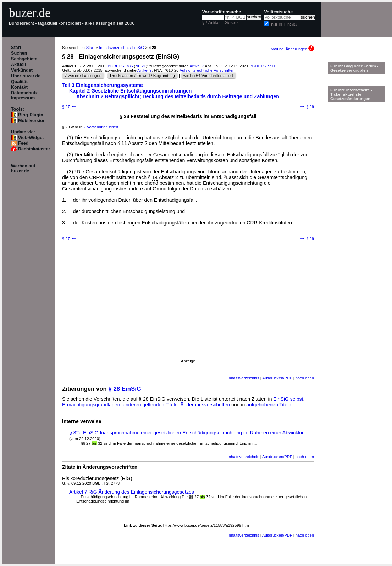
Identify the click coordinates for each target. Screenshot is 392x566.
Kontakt (19, 87)
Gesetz (232, 23)
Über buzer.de (26, 76)
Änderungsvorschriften (205, 405)
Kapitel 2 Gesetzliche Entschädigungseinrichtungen (130, 91)
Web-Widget (31, 138)
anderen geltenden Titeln (150, 405)
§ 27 (70, 107)
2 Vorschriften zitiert (101, 127)
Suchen (19, 53)
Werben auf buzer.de (23, 168)
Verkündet (22, 70)
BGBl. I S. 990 (262, 66)
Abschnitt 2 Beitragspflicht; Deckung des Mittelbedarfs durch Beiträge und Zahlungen (178, 96)
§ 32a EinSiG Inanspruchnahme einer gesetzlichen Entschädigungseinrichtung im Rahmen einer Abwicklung (188, 433)
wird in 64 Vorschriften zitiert (208, 76)
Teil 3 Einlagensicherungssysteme (103, 85)
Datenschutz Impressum (24, 95)
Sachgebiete (24, 59)
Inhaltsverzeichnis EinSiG (122, 48)
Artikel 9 (144, 70)
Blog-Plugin (31, 115)
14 (155, 177)
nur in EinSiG (284, 24)
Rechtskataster (34, 149)
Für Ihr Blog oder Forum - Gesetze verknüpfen (354, 68)
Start (16, 48)
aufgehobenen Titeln (269, 405)
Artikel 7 (197, 66)
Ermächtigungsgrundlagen (91, 405)
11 (124, 143)
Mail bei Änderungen (292, 49)
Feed (23, 143)
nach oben (305, 378)
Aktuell (18, 65)
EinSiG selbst (288, 399)
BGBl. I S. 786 (120, 66)
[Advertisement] (67, 309)
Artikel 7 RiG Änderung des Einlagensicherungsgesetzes (132, 492)
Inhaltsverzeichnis (244, 378)
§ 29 (307, 107)
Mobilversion (32, 121)
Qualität (19, 82)
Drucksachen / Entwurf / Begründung (142, 76)
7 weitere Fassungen (83, 76)
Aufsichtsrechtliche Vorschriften (207, 70)
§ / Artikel (211, 23)
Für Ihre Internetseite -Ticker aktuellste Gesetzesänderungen (351, 94)
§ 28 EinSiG (125, 389)
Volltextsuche (278, 12)
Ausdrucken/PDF (277, 378)
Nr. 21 (140, 66)
